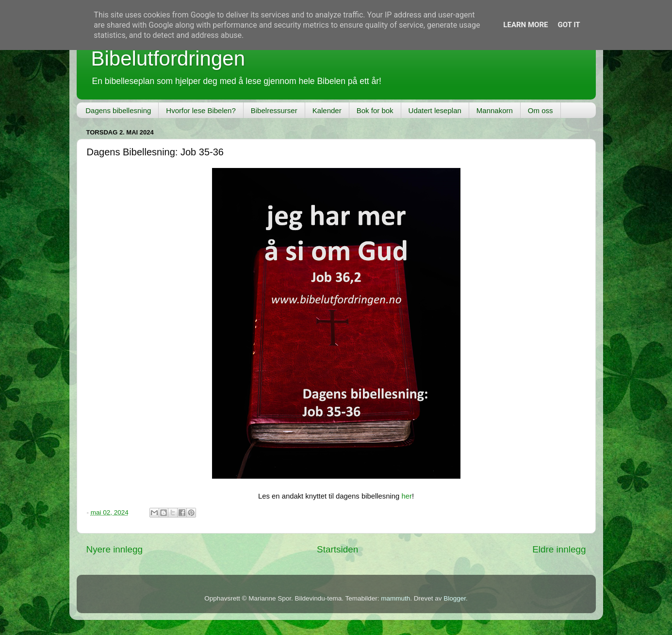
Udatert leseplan (435, 110)
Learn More (525, 25)
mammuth (395, 598)
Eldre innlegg (559, 549)
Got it (569, 25)
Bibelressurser (274, 110)
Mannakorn (495, 110)
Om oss (541, 110)
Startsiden (337, 549)
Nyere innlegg (115, 549)
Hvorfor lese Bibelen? (201, 110)
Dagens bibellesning (118, 110)
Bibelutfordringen (168, 58)
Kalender (327, 110)
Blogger (455, 598)
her (406, 496)
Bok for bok (375, 110)
